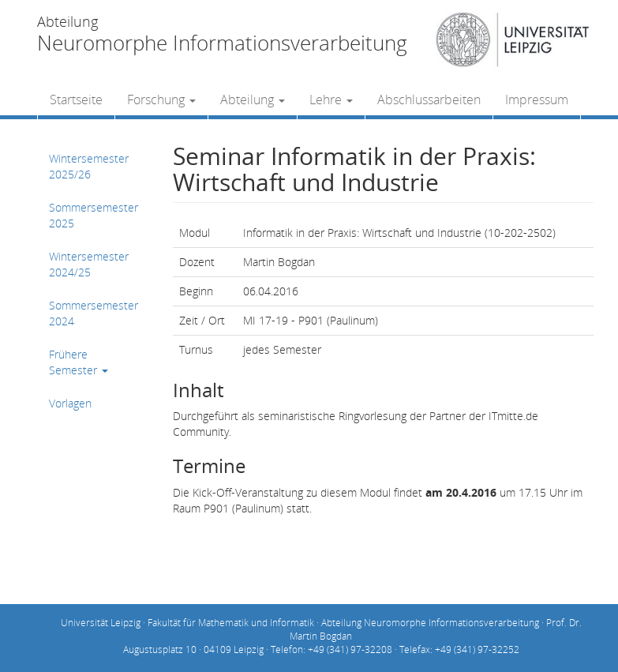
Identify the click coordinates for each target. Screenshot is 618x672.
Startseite (76, 99)
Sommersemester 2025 (94, 215)
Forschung (161, 99)
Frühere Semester (79, 362)
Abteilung (253, 99)
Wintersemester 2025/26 (89, 166)
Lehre (331, 99)
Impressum (537, 99)
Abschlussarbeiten (429, 99)
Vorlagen (70, 403)
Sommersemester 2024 (94, 313)
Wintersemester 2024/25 (89, 264)
